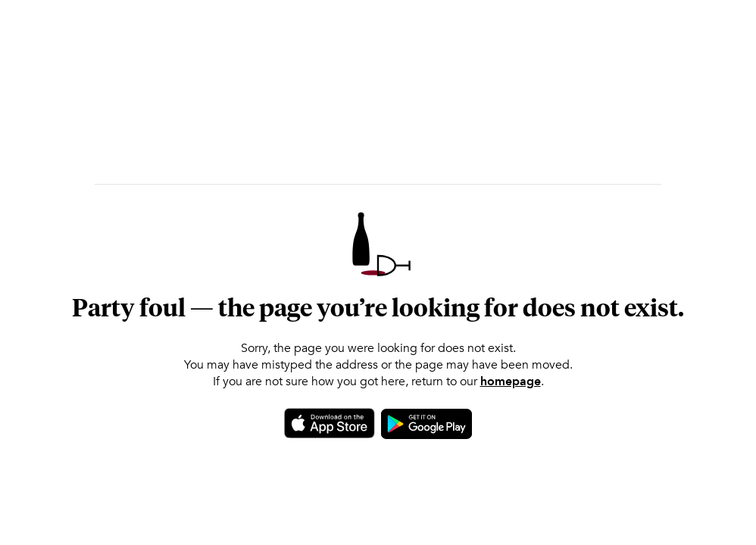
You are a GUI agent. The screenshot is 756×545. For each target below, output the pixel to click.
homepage (511, 381)
